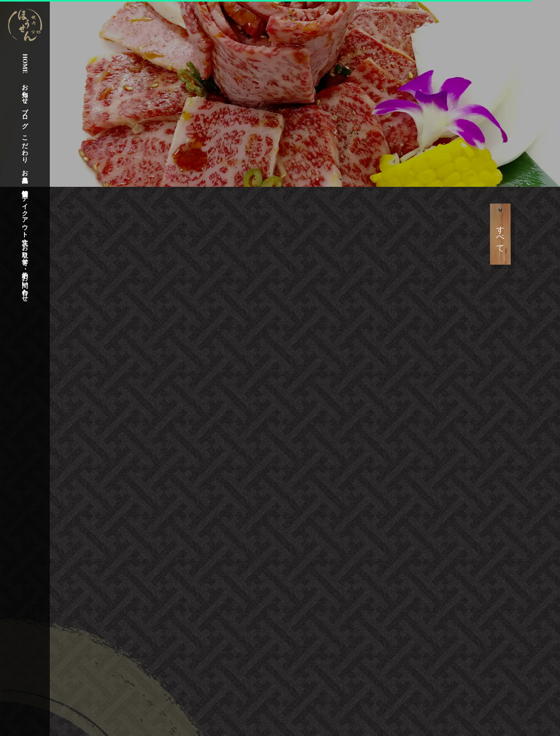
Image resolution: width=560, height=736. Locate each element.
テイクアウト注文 (25, 213)
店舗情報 (25, 186)
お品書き (25, 172)
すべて (525, 234)
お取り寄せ (25, 251)
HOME (25, 64)
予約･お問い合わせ (25, 283)
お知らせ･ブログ (25, 102)
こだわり (25, 145)
